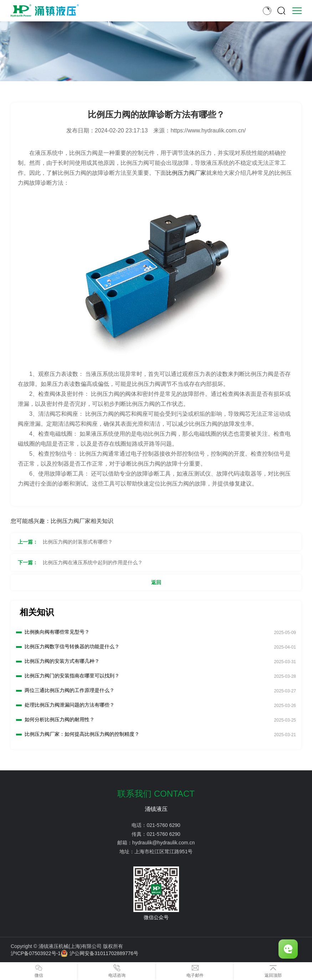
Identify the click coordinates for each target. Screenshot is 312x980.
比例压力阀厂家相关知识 (82, 521)
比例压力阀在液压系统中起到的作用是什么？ (93, 562)
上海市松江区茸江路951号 (163, 851)
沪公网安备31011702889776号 (99, 953)
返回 (156, 582)
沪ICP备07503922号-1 (36, 953)
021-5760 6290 (163, 825)
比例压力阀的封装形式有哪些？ (78, 542)
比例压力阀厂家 (186, 173)
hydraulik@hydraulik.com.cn (163, 843)
